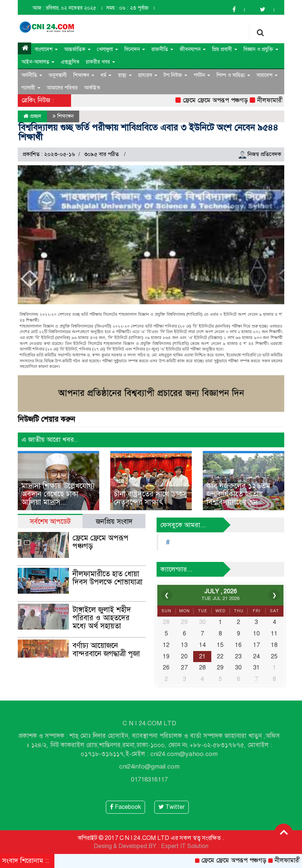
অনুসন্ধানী (58, 75)
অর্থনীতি (32, 75)
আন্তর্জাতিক (77, 49)
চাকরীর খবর (100, 62)
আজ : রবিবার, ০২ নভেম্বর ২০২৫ (64, 8)
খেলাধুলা (108, 49)
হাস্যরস (148, 75)
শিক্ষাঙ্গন (84, 75)
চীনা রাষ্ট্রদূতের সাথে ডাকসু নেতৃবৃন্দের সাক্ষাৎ (151, 498)
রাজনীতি (162, 49)
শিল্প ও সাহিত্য (233, 75)
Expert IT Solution (185, 846)
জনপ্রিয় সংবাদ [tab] (114, 521)
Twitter (172, 807)
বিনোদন (135, 49)
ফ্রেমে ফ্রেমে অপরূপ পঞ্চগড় (219, 100)
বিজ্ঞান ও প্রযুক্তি (261, 49)
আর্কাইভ (92, 88)
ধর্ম (106, 75)
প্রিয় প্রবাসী (225, 49)
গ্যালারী (31, 88)
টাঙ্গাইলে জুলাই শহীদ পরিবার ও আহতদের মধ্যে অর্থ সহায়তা (102, 618)
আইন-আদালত (38, 62)
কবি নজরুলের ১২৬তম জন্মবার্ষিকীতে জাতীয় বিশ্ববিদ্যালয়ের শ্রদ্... (238, 494)
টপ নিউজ (175, 75)
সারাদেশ (267, 75)
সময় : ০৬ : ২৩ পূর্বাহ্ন (127, 8)
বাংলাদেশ (46, 49)
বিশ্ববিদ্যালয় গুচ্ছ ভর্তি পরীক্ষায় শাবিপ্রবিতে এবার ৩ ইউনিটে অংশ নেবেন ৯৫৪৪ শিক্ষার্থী (148, 132)
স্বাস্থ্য (125, 75)
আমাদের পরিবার (62, 88)
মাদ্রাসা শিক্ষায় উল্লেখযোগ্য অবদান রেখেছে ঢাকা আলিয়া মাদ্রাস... (58, 494)
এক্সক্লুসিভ (70, 62)
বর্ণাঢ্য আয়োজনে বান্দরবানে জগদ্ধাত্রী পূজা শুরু (106, 654)
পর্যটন (202, 75)
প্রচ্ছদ (32, 116)
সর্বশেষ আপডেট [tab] (50, 521)
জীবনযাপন (193, 49)
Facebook (125, 807)
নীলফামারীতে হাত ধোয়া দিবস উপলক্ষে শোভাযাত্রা (108, 578)
